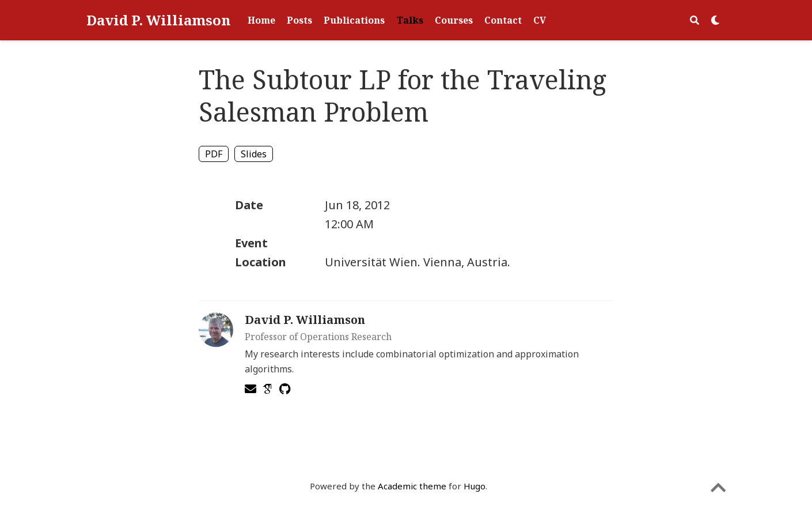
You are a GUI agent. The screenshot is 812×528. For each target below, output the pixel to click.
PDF (214, 154)
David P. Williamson (158, 20)
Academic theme (412, 486)
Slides (254, 154)
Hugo (475, 486)
